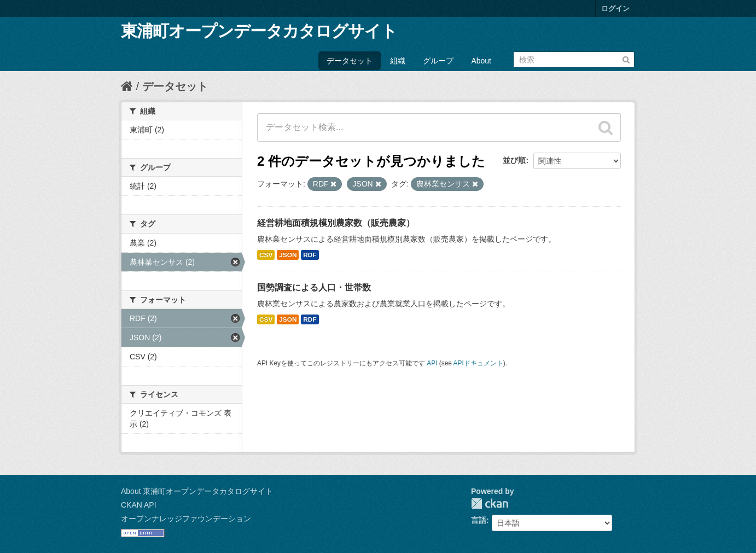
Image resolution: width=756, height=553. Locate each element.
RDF (310, 255)
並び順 (514, 160)
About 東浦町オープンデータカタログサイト (197, 491)
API (432, 363)
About (481, 61)
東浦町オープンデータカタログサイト (259, 31)
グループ (438, 61)
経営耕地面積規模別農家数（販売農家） (336, 223)
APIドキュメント (478, 363)
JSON (288, 255)
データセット (350, 61)
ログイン (615, 8)
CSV (266, 255)
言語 (479, 520)
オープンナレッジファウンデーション (186, 519)
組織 (398, 61)
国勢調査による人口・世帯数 (314, 287)
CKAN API (139, 505)
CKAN (490, 503)
